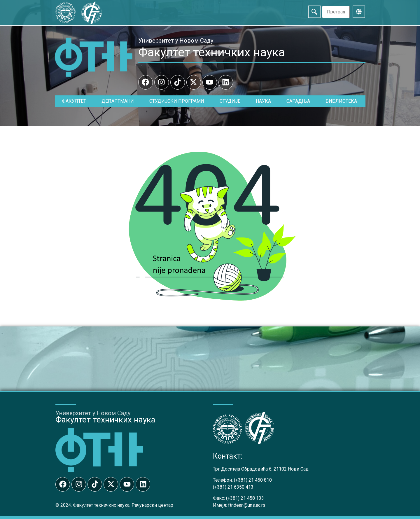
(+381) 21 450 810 (253, 480)
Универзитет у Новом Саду (176, 41)
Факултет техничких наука (212, 52)
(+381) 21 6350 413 (233, 487)
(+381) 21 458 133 (245, 498)
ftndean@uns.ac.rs (247, 505)
